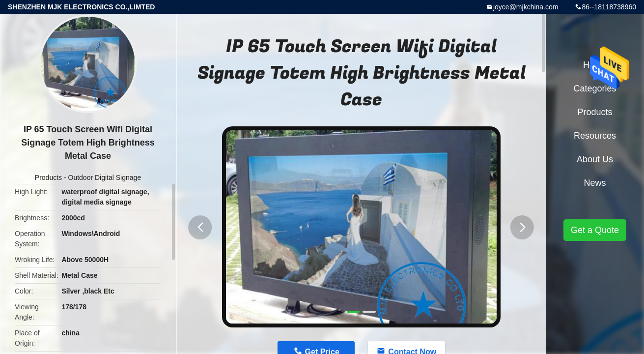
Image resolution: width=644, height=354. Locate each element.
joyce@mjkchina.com (526, 7)
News (595, 183)
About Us (595, 159)
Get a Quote (595, 230)
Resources (595, 136)
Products (48, 177)
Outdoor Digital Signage (105, 177)
